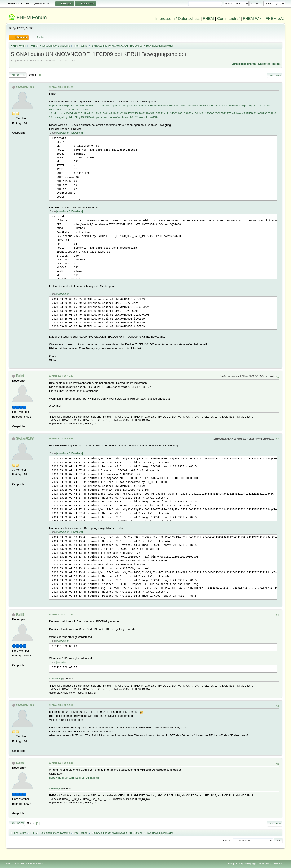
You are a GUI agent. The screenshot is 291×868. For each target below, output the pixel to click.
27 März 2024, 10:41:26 (61, 376)
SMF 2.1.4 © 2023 (15, 864)
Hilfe (230, 864)
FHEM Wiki (253, 19)
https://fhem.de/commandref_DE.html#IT (74, 778)
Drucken (275, 75)
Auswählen (63, 133)
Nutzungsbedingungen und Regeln (252, 864)
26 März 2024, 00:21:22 (61, 87)
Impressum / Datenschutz (177, 19)
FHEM (208, 19)
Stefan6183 (25, 87)
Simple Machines (34, 864)
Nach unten (17, 75)
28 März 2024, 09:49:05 (61, 439)
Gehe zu (227, 840)
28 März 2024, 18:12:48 (61, 705)
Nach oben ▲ (278, 864)
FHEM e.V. (275, 19)
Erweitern (77, 133)
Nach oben (17, 823)
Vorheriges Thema (244, 64)
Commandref (228, 19)
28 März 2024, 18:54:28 (61, 763)
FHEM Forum (31, 17)
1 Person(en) (55, 679)
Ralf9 (20, 376)
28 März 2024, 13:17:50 (61, 614)
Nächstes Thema (269, 64)
